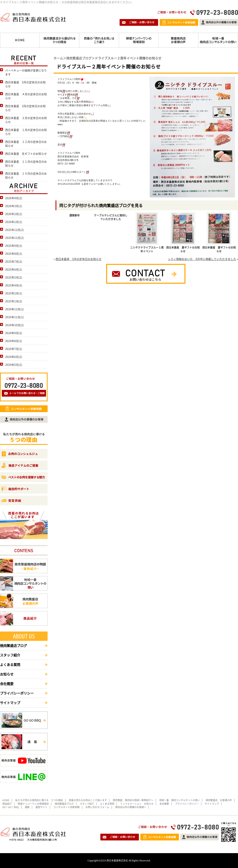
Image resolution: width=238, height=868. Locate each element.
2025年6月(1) (14, 269)
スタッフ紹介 (10, 655)
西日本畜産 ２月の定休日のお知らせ (26, 120)
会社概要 (7, 684)
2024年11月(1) (14, 317)
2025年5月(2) (14, 277)
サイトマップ (10, 703)
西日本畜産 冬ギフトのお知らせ (26, 154)
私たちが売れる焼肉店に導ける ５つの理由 (39, 800)
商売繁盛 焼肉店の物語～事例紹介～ (133, 800)
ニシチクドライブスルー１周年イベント (147, 249)
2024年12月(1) (14, 309)
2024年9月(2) (14, 333)
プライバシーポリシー (17, 693)
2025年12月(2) (14, 230)
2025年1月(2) (14, 301)
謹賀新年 (75, 215)
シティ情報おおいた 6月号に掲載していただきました (202, 259)
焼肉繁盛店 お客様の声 (219, 800)
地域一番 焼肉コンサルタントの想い (179, 800)
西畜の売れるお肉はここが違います (88, 800)
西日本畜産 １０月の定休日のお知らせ (26, 175)
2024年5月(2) (14, 365)
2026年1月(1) (14, 222)
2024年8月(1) (14, 341)
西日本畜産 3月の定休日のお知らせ (25, 108)
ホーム (58, 58)
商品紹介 (7, 804)
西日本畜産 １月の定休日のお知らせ (26, 132)
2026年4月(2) (14, 198)
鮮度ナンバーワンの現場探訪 (33, 804)
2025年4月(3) (14, 285)
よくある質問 (10, 665)
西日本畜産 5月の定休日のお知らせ (79, 259)
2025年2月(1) (14, 293)
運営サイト (41, 807)
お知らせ (7, 674)
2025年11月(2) (14, 238)
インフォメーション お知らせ (137, 804)
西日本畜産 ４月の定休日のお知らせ (26, 96)
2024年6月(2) (14, 357)
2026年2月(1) (14, 214)
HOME (6, 800)
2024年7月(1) (14, 349)
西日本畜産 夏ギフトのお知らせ (183, 249)
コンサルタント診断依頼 (66, 807)
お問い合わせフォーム (97, 807)
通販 (27, 807)
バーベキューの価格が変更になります (26, 72)
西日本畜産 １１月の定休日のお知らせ (26, 163)
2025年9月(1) (14, 246)
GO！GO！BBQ (11, 807)
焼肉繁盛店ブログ (79, 58)
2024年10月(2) (14, 325)
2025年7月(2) (14, 261)
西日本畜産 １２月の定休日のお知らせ (26, 144)
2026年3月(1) (14, 206)
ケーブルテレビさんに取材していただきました (111, 217)
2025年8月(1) (14, 254)
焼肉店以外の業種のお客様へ (131, 807)
